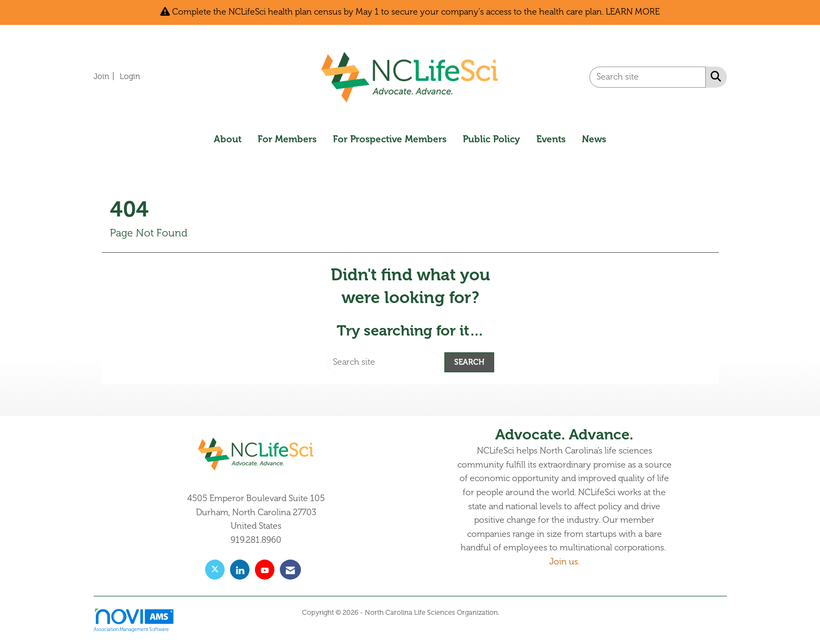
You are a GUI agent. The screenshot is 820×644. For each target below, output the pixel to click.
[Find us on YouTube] (265, 570)
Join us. (565, 562)
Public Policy (491, 139)
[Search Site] (714, 76)
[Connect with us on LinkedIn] (240, 570)
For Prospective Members (390, 139)
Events (551, 139)
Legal (510, 613)
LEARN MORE (633, 12)
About (228, 139)
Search (469, 362)
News (594, 139)
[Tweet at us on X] (215, 570)
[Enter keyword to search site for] (648, 77)
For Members (287, 139)
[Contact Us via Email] (290, 570)
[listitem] (106, 76)
